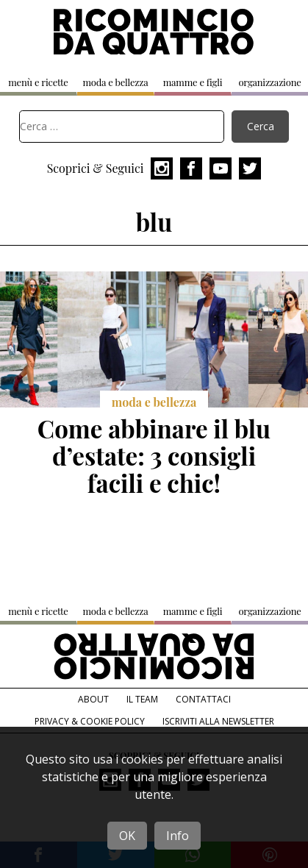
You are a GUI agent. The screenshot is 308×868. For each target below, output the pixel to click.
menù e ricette (38, 82)
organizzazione (269, 82)
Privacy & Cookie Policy (90, 721)
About (93, 699)
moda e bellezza (115, 82)
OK (127, 836)
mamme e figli (193, 82)
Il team (142, 699)
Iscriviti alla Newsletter (218, 721)
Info (178, 836)
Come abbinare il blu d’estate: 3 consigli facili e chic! (154, 455)
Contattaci (203, 699)
